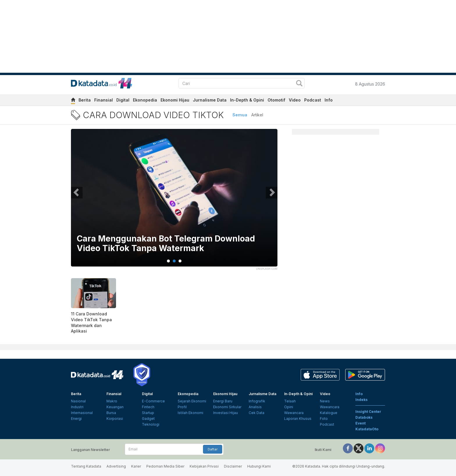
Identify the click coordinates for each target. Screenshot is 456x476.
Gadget (148, 419)
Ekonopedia (145, 100)
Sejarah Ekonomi (192, 401)
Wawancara (294, 413)
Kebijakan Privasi (204, 466)
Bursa (111, 413)
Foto (324, 419)
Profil (182, 407)
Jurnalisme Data (210, 100)
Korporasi (115, 419)
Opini (289, 407)
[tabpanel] (174, 201)
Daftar (213, 449)
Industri (77, 407)
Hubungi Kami (259, 466)
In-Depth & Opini (247, 100)
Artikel (257, 115)
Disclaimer (233, 466)
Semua (240, 115)
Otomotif (276, 100)
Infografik (257, 401)
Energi (76, 419)
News (325, 401)
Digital (123, 100)
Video (295, 100)
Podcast (313, 100)
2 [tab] (174, 261)
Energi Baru (223, 401)
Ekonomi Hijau (175, 100)
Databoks (364, 417)
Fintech (148, 407)
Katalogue (329, 413)
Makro (112, 401)
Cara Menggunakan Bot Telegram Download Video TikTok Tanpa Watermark (166, 244)
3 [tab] (180, 261)
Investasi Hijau (226, 413)
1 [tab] (168, 261)
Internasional (82, 413)
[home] (73, 101)
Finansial (104, 100)
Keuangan (115, 407)
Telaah (290, 401)
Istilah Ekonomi (190, 413)
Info (329, 100)
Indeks (361, 400)
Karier (136, 466)
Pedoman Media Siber (165, 466)
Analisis (255, 407)
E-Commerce (153, 401)
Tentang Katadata (86, 466)
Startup (148, 413)
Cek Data (256, 413)
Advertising (116, 466)
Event (360, 423)
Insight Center (368, 412)
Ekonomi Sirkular (227, 407)
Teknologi (151, 424)
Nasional (78, 401)
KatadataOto (367, 429)
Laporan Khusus (298, 419)
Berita (85, 100)
